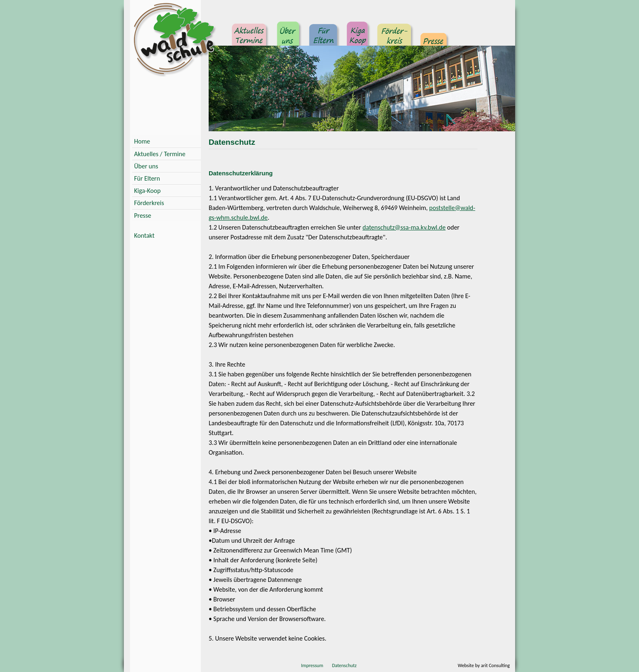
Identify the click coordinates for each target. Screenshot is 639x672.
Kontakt (144, 235)
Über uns (289, 39)
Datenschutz (344, 665)
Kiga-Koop (147, 191)
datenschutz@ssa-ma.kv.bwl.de (404, 227)
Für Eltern (324, 39)
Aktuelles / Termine (160, 154)
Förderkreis (394, 39)
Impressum (312, 665)
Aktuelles (250, 39)
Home (142, 141)
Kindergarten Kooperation (358, 39)
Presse (434, 39)
